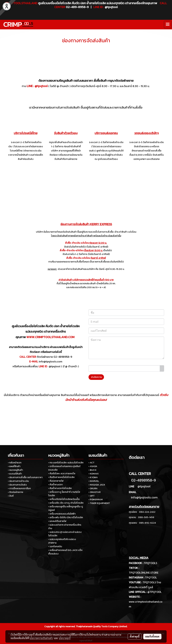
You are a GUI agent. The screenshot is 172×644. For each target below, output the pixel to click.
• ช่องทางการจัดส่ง (17, 485)
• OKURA (93, 488)
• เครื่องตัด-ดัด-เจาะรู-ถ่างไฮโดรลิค (66, 503)
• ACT (91, 463)
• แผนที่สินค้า (14, 466)
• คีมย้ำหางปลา (55, 485)
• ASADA (93, 466)
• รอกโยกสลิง (55, 546)
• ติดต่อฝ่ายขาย (16, 492)
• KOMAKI (93, 474)
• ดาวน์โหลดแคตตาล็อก (19, 488)
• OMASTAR (95, 492)
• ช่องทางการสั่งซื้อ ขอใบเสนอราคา (25, 477)
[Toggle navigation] (168, 24)
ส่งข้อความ (96, 377)
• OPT (92, 496)
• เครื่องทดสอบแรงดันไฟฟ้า (62, 514)
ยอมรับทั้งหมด (152, 636)
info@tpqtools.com (50, 361)
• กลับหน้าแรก (15, 463)
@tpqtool (41, 86)
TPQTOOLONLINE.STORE (144, 573)
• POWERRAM (96, 500)
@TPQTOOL (155, 592)
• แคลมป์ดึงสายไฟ (57, 521)
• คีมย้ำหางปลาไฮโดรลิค (60, 488)
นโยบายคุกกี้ (65, 638)
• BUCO (92, 470)
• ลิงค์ (11, 496)
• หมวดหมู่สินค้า (15, 470)
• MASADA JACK (97, 485)
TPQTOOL (151, 577)
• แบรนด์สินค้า (15, 474)
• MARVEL (94, 481)
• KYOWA (93, 477)
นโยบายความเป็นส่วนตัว (41, 638)
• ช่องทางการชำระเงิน (18, 481)
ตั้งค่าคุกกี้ (135, 636)
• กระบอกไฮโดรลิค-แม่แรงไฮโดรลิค (66, 463)
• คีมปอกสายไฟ (56, 481)
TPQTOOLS (150, 563)
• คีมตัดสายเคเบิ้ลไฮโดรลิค (61, 477)
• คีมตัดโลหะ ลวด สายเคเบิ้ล (62, 474)
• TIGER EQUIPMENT (99, 503)
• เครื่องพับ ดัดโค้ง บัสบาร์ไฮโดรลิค (66, 517)
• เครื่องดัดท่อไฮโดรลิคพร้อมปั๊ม (64, 499)
